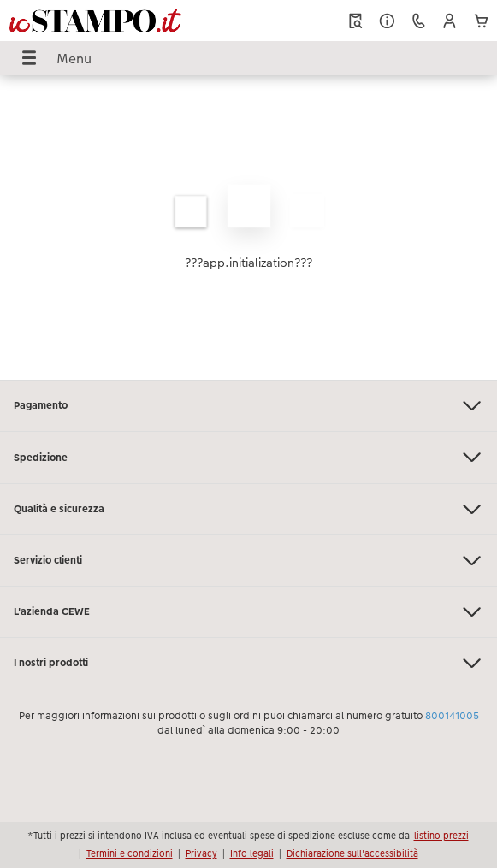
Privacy (201, 853)
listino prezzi (441, 836)
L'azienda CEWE (248, 612)
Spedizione (248, 457)
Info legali (252, 853)
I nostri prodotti (248, 663)
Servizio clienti (248, 561)
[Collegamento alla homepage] (95, 21)
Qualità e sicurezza (248, 509)
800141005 (452, 716)
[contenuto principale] (248, 227)
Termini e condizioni (130, 853)
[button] (450, 21)
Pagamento (248, 406)
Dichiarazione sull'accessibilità (352, 853)
